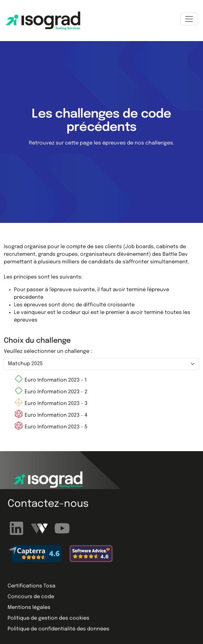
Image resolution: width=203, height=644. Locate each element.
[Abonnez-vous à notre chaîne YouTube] (62, 528)
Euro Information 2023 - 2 (51, 392)
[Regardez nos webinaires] (40, 528)
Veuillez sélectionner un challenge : (48, 351)
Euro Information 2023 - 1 (50, 380)
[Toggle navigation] (189, 19)
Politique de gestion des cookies (48, 618)
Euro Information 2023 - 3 (51, 404)
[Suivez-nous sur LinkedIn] (17, 528)
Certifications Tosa (32, 586)
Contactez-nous (48, 504)
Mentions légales (29, 607)
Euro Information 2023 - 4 (51, 415)
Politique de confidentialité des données (58, 629)
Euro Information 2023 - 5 (51, 427)
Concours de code (31, 597)
